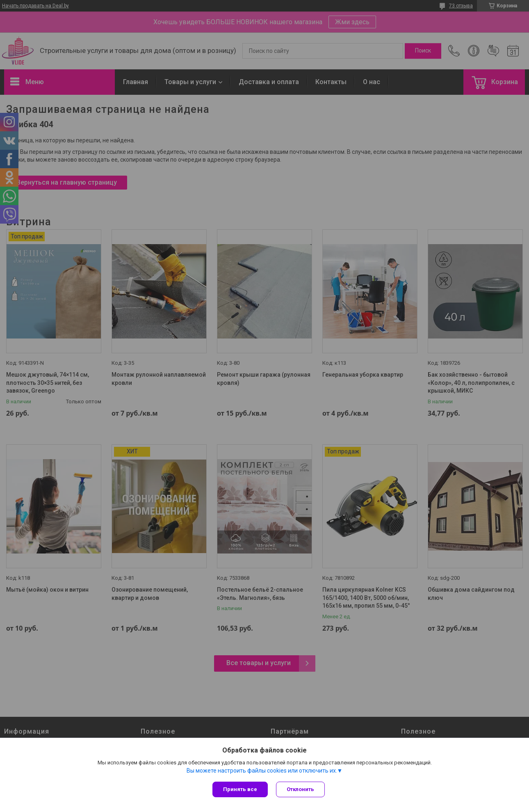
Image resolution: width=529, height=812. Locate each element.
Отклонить (300, 789)
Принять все (240, 789)
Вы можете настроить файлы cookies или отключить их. (262, 771)
